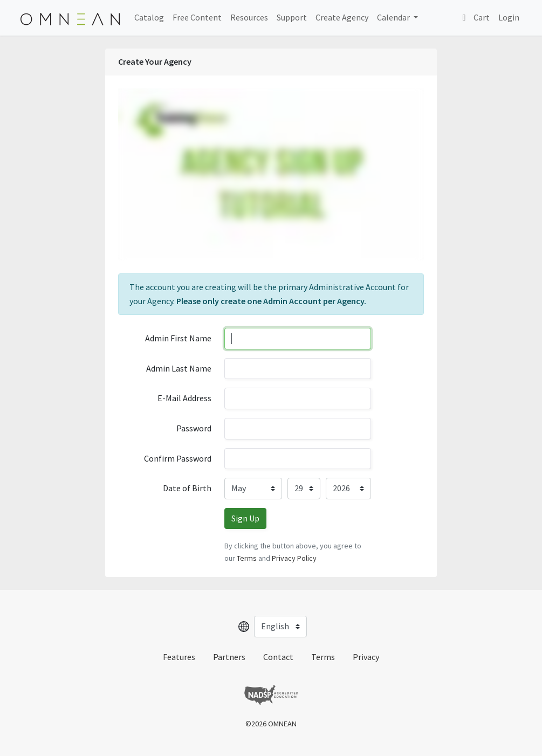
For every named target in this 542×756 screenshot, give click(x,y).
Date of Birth (187, 488)
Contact (278, 657)
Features (179, 657)
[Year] (348, 489)
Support (292, 17)
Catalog (149, 17)
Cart (474, 17)
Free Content (197, 17)
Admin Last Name (179, 368)
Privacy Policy (294, 558)
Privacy (366, 657)
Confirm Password (178, 458)
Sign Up (245, 518)
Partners (229, 657)
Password (194, 428)
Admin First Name (178, 338)
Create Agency (342, 17)
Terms (247, 558)
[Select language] (280, 627)
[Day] (304, 489)
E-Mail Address (184, 398)
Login (509, 17)
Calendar (394, 17)
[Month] (253, 489)
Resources (249, 17)
